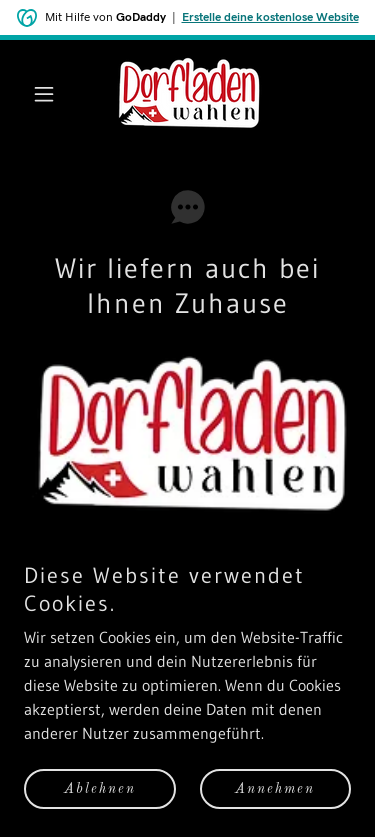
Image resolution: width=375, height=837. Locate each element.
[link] (187, 93)
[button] (48, 94)
